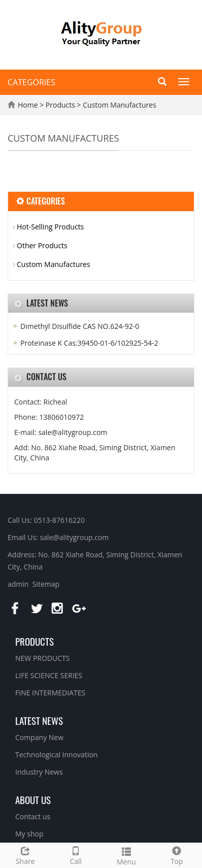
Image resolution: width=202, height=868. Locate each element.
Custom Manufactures (119, 105)
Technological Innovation (56, 755)
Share (25, 855)
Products (61, 105)
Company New (39, 737)
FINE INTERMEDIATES (50, 693)
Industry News (39, 772)
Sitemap (46, 584)
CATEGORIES (31, 82)
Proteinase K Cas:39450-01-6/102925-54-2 (89, 343)
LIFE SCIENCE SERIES (49, 675)
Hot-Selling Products (50, 227)
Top (177, 855)
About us (33, 799)
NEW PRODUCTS (42, 658)
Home (28, 105)
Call (76, 855)
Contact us (33, 816)
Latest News (39, 720)
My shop (29, 834)
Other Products (42, 245)
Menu (126, 855)
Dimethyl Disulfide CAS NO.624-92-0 (80, 326)
